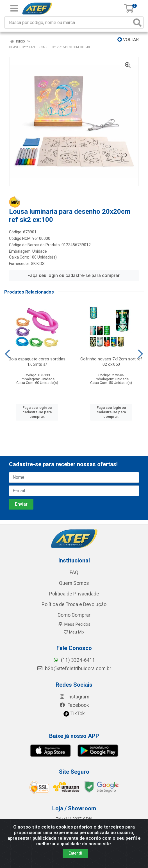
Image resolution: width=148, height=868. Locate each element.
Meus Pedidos (74, 624)
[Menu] (14, 8)
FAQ (74, 573)
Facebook (74, 705)
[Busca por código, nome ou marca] (68, 23)
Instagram (74, 697)
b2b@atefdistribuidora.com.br (74, 668)
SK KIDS (38, 264)
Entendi (75, 853)
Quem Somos (74, 583)
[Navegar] (7, 354)
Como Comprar (74, 615)
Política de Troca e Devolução (74, 604)
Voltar (128, 40)
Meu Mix (74, 632)
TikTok (74, 714)
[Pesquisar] (137, 23)
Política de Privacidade (74, 594)
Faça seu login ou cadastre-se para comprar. (74, 275)
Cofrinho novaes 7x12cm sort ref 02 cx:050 (111, 362)
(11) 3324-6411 (74, 660)
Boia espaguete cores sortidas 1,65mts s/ (37, 362)
